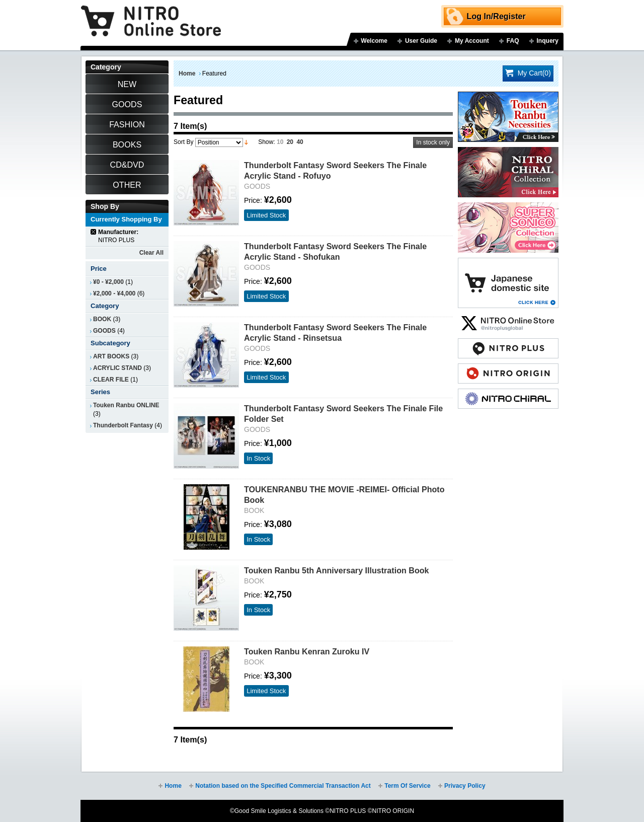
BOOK (102, 319)
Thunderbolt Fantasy (123, 425)
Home (187, 73)
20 (290, 142)
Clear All (151, 253)
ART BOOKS (111, 356)
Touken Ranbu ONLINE (126, 405)
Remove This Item (94, 232)
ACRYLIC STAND (117, 368)
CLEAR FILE (111, 380)
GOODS (104, 331)
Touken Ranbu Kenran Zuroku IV (307, 651)
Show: (266, 142)
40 (300, 142)
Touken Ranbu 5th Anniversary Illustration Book (337, 570)
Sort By (183, 142)
